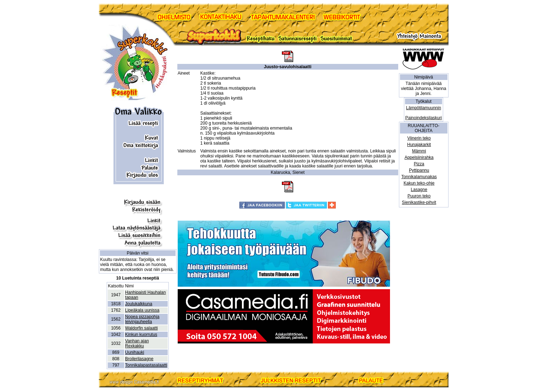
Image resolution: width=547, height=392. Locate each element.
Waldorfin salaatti (142, 328)
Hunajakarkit (419, 145)
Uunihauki (135, 352)
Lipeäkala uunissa (142, 310)
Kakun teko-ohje (419, 183)
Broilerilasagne (139, 359)
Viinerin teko (419, 138)
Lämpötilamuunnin (424, 108)
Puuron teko (419, 196)
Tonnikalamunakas (419, 177)
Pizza (419, 164)
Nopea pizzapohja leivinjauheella (142, 319)
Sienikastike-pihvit (419, 202)
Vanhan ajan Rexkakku (137, 343)
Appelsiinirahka (419, 157)
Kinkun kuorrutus (141, 335)
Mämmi (419, 151)
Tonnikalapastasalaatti (146, 365)
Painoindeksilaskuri (424, 118)
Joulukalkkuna (139, 304)
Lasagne (419, 190)
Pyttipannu (419, 170)
